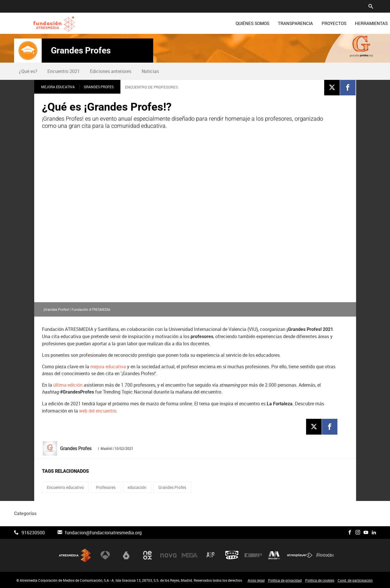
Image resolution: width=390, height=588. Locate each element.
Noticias (150, 71)
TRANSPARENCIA (248, 23)
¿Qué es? (28, 71)
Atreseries (211, 556)
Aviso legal (256, 580)
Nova (168, 556)
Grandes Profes (81, 51)
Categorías (25, 513)
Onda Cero (232, 556)
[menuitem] (205, 23)
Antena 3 (105, 556)
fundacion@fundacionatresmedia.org (103, 533)
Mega (190, 556)
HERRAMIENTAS (324, 23)
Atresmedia (75, 555)
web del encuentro (98, 411)
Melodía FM (274, 556)
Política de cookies (320, 580)
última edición (68, 385)
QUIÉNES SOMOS (205, 23)
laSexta (126, 556)
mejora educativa (108, 367)
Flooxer (325, 556)
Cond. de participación (355, 580)
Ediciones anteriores (111, 71)
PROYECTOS (286, 23)
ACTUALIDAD (362, 23)
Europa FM (253, 556)
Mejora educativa (58, 87)
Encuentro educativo (65, 487)
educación (137, 487)
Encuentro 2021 (64, 71)
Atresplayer (300, 556)
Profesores (106, 487)
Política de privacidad (285, 580)
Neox (147, 556)
